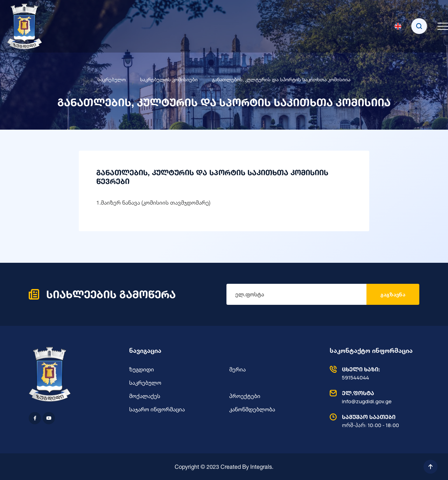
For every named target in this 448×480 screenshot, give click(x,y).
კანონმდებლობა (252, 409)
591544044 (373, 373)
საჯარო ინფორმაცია (157, 409)
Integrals (261, 467)
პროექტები (245, 396)
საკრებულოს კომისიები (169, 79)
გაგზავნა (393, 294)
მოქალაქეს (145, 396)
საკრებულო (112, 79)
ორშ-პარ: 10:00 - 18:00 (373, 421)
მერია (237, 369)
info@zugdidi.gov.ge (373, 397)
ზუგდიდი (142, 369)
